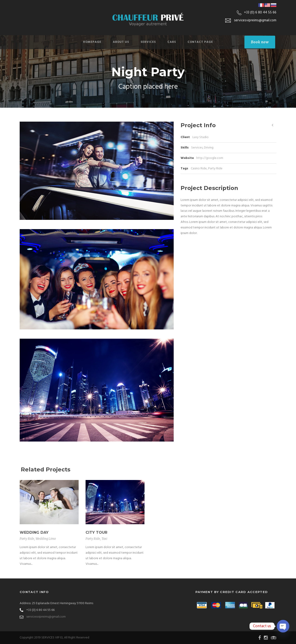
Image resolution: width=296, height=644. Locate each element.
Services (148, 42)
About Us (121, 42)
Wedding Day (34, 532)
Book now (260, 42)
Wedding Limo (46, 539)
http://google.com (210, 158)
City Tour (96, 532)
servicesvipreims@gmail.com (46, 617)
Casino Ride (199, 169)
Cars (172, 42)
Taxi (104, 539)
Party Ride (215, 169)
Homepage (92, 42)
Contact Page (200, 42)
